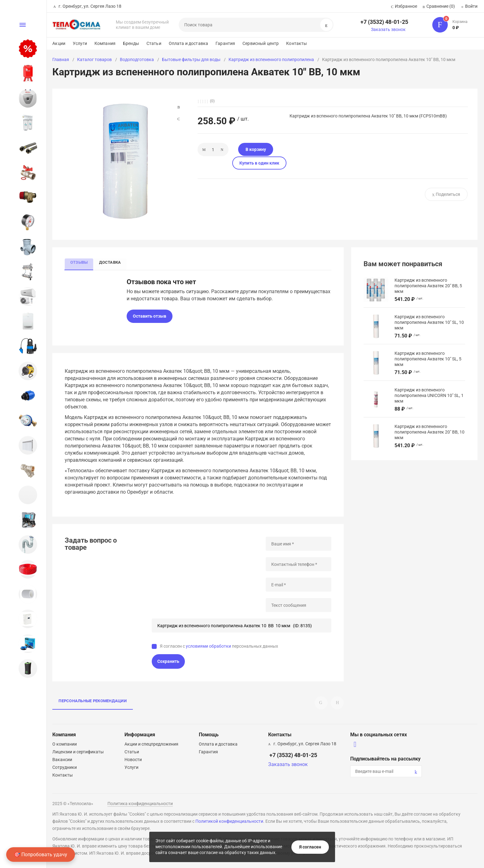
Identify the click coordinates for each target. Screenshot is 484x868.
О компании (65, 744)
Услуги (80, 43)
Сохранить (168, 662)
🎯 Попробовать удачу (41, 855)
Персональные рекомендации (93, 701)
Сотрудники (65, 767)
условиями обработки (208, 647)
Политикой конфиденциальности (229, 821)
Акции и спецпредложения (151, 744)
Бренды (131, 43)
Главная (61, 59)
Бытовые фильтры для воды (191, 59)
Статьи (154, 43)
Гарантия (225, 43)
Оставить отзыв (150, 317)
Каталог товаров (94, 59)
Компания (105, 43)
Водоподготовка (137, 59)
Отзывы (80, 262)
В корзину (248, 149)
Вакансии (62, 760)
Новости (133, 760)
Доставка (112, 262)
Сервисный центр (261, 43)
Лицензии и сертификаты (78, 752)
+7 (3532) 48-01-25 (384, 22)
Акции (59, 43)
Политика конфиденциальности (140, 804)
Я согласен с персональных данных (219, 647)
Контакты (297, 43)
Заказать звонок (388, 29)
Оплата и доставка (188, 43)
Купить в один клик (296, 149)
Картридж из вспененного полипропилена (271, 59)
